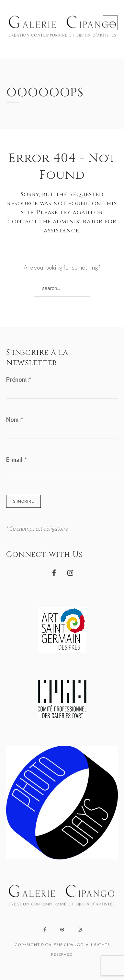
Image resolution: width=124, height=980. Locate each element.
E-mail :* (17, 460)
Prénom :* (19, 379)
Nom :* (15, 420)
